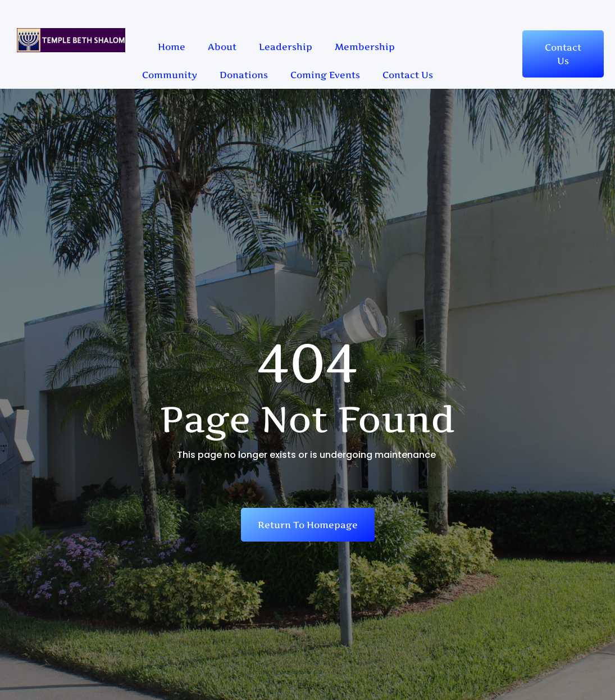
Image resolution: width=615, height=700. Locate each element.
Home (172, 47)
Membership (365, 47)
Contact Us (408, 75)
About (222, 47)
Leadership (286, 47)
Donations (244, 75)
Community (170, 75)
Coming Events (325, 75)
